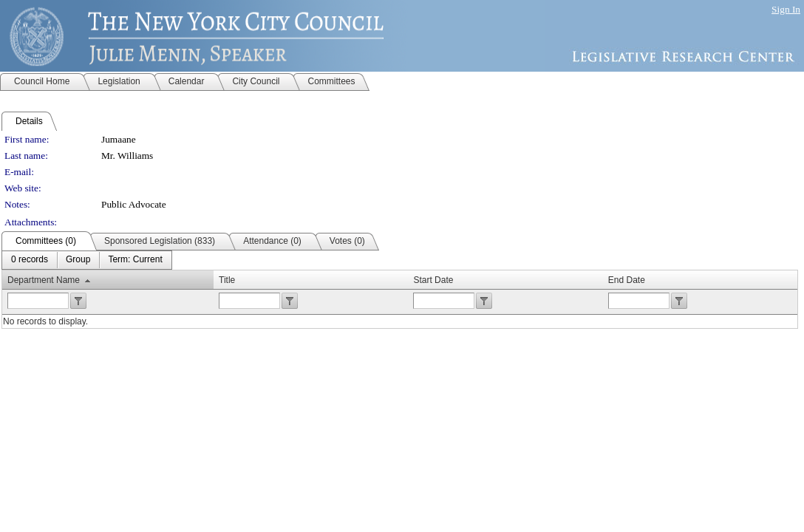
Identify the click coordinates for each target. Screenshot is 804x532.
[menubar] (87, 260)
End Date (627, 280)
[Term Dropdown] (135, 260)
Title (227, 280)
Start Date (433, 280)
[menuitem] (30, 260)
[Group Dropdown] (78, 260)
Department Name (44, 280)
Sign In (786, 9)
